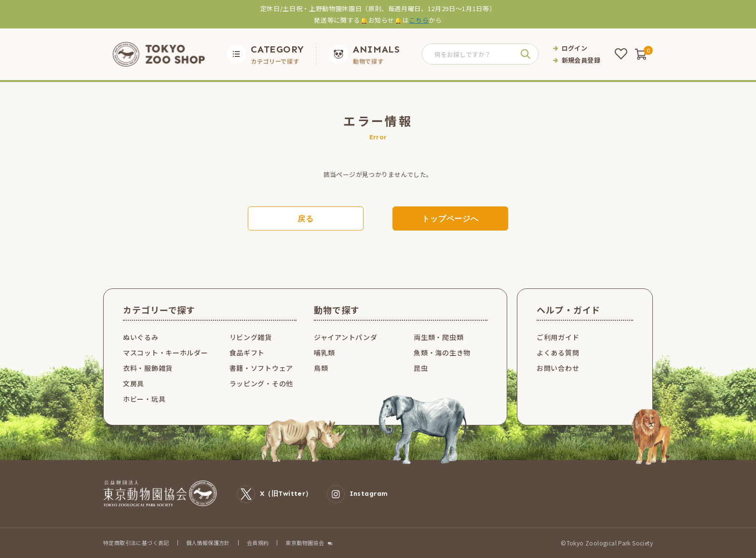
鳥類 (321, 368)
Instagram (358, 494)
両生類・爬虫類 (439, 337)
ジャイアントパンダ (345, 337)
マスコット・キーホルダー (165, 353)
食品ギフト (247, 353)
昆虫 (421, 368)
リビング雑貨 (251, 337)
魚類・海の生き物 (442, 353)
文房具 (134, 383)
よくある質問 (558, 353)
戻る (306, 219)
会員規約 (258, 543)
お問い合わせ (558, 368)
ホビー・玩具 (144, 399)
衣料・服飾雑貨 (148, 368)
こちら (419, 20)
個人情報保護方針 (208, 543)
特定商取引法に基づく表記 (136, 543)
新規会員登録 (581, 60)
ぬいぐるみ (141, 337)
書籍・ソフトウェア (261, 368)
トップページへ (450, 219)
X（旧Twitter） (275, 494)
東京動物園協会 (305, 543)
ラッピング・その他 (261, 383)
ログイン (575, 48)
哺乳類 (324, 353)
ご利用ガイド (558, 337)
